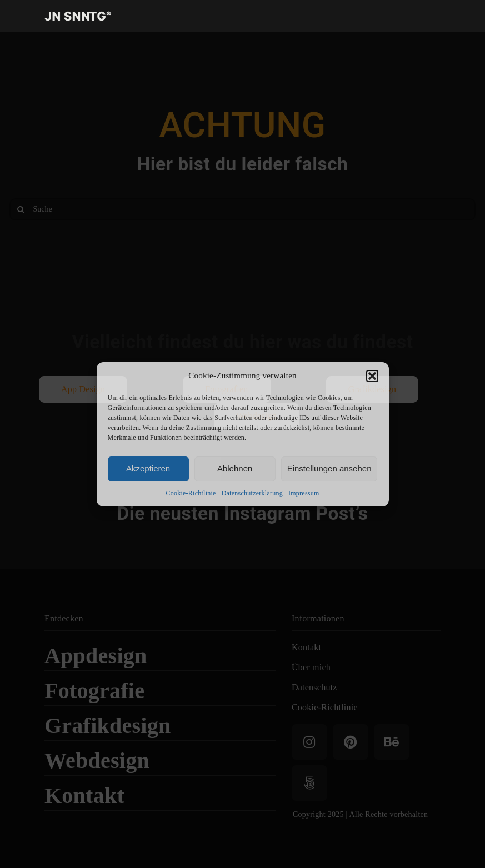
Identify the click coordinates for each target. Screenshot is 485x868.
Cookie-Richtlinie (191, 493)
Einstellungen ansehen (329, 468)
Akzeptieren (148, 468)
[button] (372, 376)
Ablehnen (235, 468)
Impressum (304, 493)
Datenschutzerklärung (252, 493)
